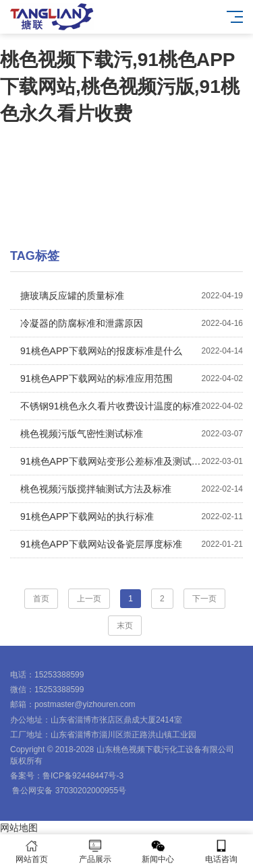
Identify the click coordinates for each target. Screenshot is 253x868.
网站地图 (19, 828)
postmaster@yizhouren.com (85, 704)
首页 (41, 599)
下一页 (204, 599)
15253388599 (59, 675)
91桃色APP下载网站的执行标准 (132, 516)
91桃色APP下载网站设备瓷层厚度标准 (132, 544)
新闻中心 (159, 852)
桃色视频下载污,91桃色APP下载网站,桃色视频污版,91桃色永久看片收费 (120, 87)
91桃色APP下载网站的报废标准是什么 (132, 351)
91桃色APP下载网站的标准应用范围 (132, 378)
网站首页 (32, 852)
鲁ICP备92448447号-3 (83, 776)
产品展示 (95, 852)
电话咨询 (221, 852)
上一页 (89, 599)
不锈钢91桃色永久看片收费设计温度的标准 (132, 406)
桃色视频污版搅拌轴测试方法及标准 (132, 489)
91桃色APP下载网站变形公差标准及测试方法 (132, 461)
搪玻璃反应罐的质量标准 (132, 296)
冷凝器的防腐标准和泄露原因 (132, 323)
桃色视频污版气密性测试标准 (132, 434)
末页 (125, 626)
